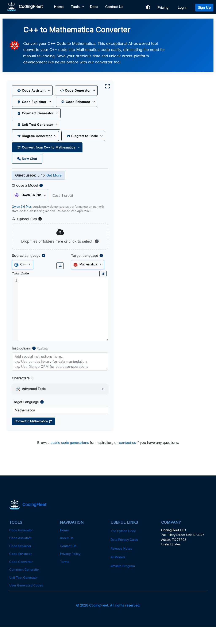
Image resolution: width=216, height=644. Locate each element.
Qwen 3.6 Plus (22, 218)
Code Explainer (32, 102)
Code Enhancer (76, 102)
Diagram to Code (33, 148)
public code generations (70, 460)
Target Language (80, 273)
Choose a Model (25, 197)
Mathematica (81, 282)
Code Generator (76, 91)
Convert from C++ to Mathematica (47, 159)
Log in (184, 8)
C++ (20, 282)
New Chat (27, 170)
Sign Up (204, 8)
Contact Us (114, 7)
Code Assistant (32, 91)
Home (59, 7)
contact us (127, 460)
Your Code (21, 290)
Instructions (22, 365)
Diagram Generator (35, 136)
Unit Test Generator (35, 125)
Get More (54, 187)
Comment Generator (36, 113)
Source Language (26, 273)
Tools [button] (75, 7)
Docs (94, 7)
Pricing (164, 8)
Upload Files (27, 231)
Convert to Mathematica (34, 438)
